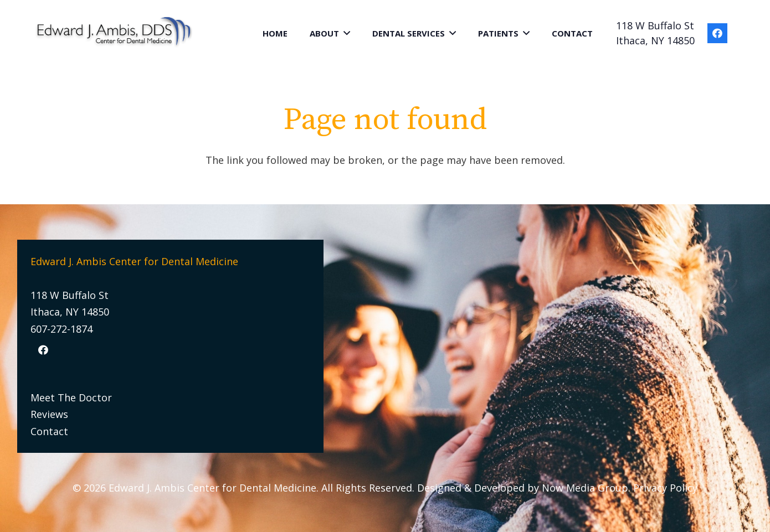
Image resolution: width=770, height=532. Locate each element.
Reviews (49, 414)
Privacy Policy (665, 488)
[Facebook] (717, 33)
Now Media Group (585, 488)
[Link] (115, 33)
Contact (49, 431)
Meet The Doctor (71, 397)
